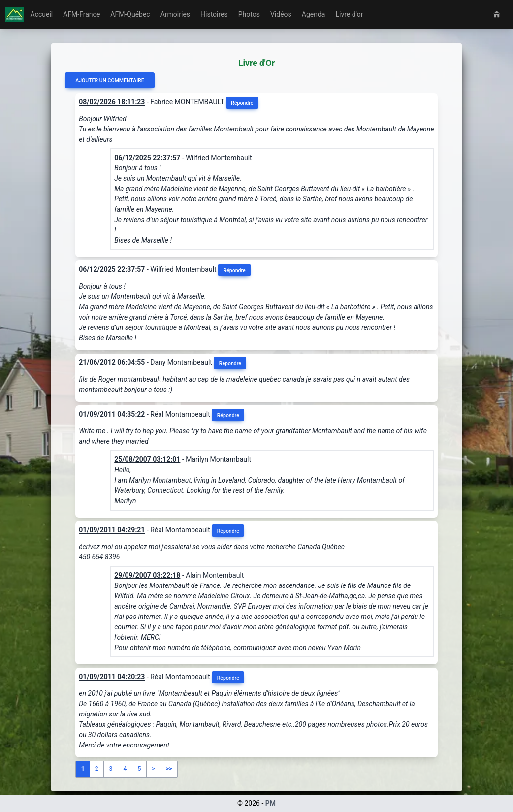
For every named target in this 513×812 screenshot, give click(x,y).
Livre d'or (349, 14)
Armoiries (175, 14)
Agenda (314, 14)
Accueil (42, 14)
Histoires (214, 14)
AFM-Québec (130, 14)
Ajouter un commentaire (110, 81)
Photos (249, 14)
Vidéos (281, 14)
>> (169, 769)
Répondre (242, 103)
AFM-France (81, 14)
